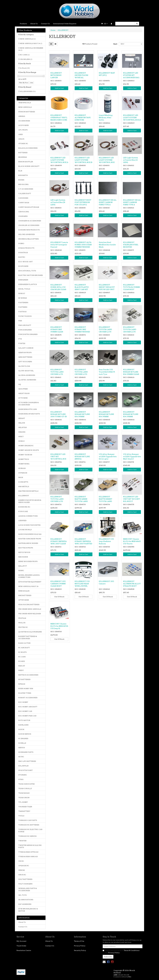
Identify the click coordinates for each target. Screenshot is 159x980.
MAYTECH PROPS (26, 548)
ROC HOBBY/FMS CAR (27, 716)
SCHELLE (22, 743)
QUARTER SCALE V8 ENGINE (30, 632)
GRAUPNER (23, 389)
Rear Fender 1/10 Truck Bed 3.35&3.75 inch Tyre (107, 372)
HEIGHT (22, 418)
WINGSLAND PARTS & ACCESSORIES (28, 889)
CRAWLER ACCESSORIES (29, 225)
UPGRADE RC (24, 866)
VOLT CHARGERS (25, 884)
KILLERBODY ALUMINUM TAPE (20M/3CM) (83, 118)
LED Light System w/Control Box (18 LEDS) (58, 202)
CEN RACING (24, 212)
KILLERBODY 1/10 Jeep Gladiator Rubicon (106, 541)
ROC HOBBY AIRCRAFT (28, 707)
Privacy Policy (80, 946)
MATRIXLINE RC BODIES (28, 543)
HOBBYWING (24, 464)
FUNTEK (22, 343)
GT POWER (23, 398)
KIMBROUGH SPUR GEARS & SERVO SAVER (30, 501)
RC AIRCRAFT (24, 648)
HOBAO (21, 441)
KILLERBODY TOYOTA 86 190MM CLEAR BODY (131, 287)
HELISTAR (23, 427)
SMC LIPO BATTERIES (27, 761)
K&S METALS (24, 487)
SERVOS (22, 748)
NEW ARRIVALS (28, 39)
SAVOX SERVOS (25, 734)
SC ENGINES (23, 739)
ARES (21, 134)
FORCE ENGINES (25, 330)
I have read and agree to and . (121, 952)
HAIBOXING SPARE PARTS (29, 414)
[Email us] (104, 962)
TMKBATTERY (24, 811)
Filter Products (25, 30)
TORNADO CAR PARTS (28, 820)
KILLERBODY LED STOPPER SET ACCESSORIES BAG (131, 75)
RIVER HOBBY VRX (26, 689)
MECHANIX (23, 557)
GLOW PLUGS (24, 366)
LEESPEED (22, 521)
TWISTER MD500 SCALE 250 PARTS (30, 846)
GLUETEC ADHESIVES (27, 380)
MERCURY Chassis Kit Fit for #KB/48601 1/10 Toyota (132, 541)
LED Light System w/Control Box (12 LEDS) (131, 160)
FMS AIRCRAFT (25, 325)
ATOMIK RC (23, 144)
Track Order (21, 946)
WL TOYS (22, 895)
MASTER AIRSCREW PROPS (30, 539)
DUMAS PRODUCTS (26, 248)
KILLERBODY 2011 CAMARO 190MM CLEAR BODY (58, 584)
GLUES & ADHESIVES (27, 375)
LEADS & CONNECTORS (28, 516)
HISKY (21, 437)
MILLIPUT (23, 566)
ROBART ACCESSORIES (28, 698)
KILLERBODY (24, 496)
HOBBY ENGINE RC (26, 446)
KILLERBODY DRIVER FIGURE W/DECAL (81, 75)
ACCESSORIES (24, 121)
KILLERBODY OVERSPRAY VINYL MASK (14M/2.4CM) (59, 118)
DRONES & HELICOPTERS (29, 239)
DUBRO (21, 243)
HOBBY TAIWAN (25, 455)
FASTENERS (23, 303)
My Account (21, 941)
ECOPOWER (23, 266)
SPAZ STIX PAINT (26, 770)
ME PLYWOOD (24, 552)
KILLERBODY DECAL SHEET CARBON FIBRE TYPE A (108, 202)
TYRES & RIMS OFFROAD (28, 852)
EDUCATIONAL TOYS (27, 271)
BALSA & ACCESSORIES (28, 148)
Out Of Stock (59, 597)
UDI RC (21, 861)
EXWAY (22, 293)
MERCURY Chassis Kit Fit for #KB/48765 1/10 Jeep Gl (59, 626)
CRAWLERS (26, 59)
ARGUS (21, 139)
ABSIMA (22, 116)
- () (104, 24)
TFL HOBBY (23, 802)
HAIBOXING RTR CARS (28, 409)
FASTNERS (23, 307)
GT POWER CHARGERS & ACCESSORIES (28, 404)
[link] (108, 962)
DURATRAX (23, 253)
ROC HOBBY (23, 702)
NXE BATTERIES (25, 595)
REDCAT (22, 666)
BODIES (21, 180)
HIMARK (22, 432)
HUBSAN (22, 468)
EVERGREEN (23, 280)
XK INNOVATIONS (26, 900)
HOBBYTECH (24, 459)
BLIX (20, 171)
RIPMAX (22, 684)
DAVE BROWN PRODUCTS (29, 230)
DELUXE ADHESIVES (27, 234)
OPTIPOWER (24, 600)
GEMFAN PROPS (25, 353)
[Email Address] (123, 946)
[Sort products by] (131, 44)
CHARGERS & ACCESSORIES (30, 221)
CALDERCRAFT (25, 193)
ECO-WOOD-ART (26, 262)
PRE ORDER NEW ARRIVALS (30, 609)
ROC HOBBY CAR (25, 711)
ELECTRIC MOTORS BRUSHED (31, 275)
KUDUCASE (23, 511)
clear (32, 83)
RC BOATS (22, 652)
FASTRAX (22, 312)
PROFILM (22, 618)
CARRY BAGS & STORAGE (29, 207)
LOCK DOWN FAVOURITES (29, 525)
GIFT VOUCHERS (25, 362)
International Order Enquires (65, 24)
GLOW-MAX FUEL (26, 371)
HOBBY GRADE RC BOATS (29, 450)
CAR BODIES (23, 198)
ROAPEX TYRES (25, 693)
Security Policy (80, 950)
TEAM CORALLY (25, 788)
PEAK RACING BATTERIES (29, 605)
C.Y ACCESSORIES (26, 189)
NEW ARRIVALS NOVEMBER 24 (31, 49)
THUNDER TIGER (25, 807)
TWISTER (22, 841)
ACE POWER (24, 125)
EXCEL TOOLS (24, 289)
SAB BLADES (23, 725)
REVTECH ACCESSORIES (28, 675)
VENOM (22, 870)
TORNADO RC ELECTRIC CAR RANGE (30, 831)
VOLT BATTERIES (25, 879)
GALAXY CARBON (26, 348)
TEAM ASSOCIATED (26, 784)
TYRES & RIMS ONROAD (28, 857)
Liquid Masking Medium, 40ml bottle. (106, 118)
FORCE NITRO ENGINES (28, 334)
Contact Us (45, 24)
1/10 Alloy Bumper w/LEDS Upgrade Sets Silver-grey (108, 457)
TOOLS (21, 816)
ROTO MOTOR (24, 720)
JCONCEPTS (23, 482)
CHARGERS (23, 216)
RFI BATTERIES (24, 679)
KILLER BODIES (28, 91)
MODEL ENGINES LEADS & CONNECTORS (29, 576)
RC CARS (25, 55)
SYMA (21, 779)
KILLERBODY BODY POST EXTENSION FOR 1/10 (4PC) (83, 202)
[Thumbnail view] (51, 44)
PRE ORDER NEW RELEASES (30, 614)
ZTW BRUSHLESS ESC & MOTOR (28, 910)
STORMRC (23, 775)
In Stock (25, 68)
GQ (20, 384)
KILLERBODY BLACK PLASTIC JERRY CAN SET (82, 287)
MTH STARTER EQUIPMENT (30, 582)
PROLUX (22, 623)
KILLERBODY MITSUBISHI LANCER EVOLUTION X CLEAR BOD (57, 78)
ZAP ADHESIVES (25, 904)
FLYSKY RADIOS (25, 316)
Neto (130, 977)
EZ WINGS (23, 298)
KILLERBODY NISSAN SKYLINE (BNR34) (82, 457)
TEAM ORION (24, 798)
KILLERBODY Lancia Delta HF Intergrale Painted (59, 245)
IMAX (21, 477)
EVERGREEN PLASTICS (28, 284)
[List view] (55, 44)
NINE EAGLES (24, 591)
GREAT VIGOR (24, 393)
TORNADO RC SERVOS (27, 836)
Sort (115, 44)
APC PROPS (23, 130)
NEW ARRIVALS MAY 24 (31, 43)
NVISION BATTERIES (27, 112)
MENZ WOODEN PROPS (28, 561)
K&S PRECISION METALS (28, 491)
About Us (34, 24)
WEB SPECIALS (25, 103)
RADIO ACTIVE (24, 643)
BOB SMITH (23, 175)
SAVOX (21, 729)
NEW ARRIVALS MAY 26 (28, 586)
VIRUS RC (22, 875)
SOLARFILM (23, 766)
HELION (22, 423)
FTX (20, 339)
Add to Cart (59, 88)
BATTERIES (23, 153)
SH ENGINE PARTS (26, 752)
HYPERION (23, 473)
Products (23, 24)
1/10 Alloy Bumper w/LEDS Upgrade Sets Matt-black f (132, 457)
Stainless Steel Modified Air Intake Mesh (107, 245)
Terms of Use (79, 941)
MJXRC (21, 571)
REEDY (21, 670)
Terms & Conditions (132, 950)
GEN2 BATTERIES (25, 357)
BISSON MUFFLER (26, 162)
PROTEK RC (23, 627)
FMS (20, 321)
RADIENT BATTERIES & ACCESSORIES (28, 637)
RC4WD (22, 661)
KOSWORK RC (24, 507)
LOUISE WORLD (25, 530)
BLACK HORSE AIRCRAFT (29, 166)
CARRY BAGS (24, 203)
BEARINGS (23, 157)
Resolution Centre (24, 950)
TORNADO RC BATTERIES (29, 825)
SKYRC (21, 757)
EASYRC (22, 257)
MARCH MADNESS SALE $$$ (30, 534)
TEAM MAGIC (24, 793)
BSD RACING (23, 184)
